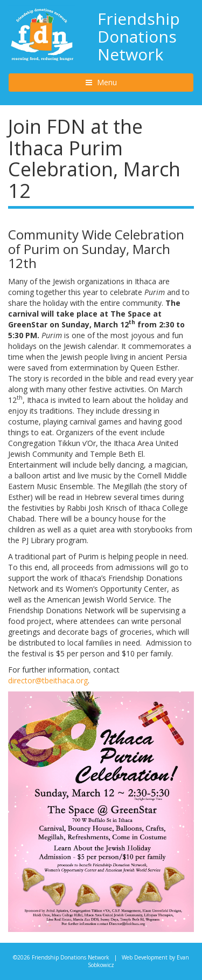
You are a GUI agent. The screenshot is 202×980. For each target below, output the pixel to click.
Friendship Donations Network (139, 36)
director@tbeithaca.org (48, 680)
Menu (116, 82)
